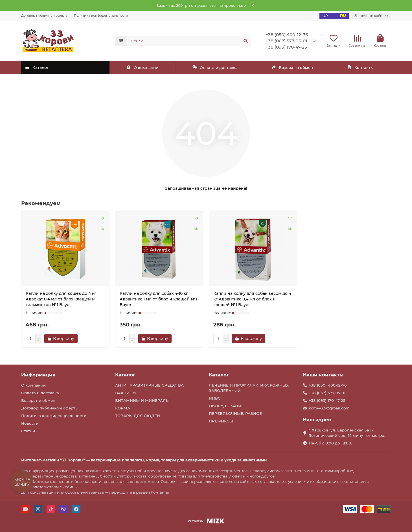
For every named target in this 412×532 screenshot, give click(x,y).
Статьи (28, 431)
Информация (38, 375)
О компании (143, 67)
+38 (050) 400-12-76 (287, 35)
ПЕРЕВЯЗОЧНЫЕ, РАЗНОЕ (235, 413)
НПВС (215, 398)
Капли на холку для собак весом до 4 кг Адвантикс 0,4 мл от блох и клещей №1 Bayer (252, 299)
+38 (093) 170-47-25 (286, 47)
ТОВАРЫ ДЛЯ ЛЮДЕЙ (138, 416)
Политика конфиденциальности (101, 16)
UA (325, 16)
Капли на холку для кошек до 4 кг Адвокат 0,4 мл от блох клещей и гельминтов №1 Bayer (61, 299)
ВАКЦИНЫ (126, 393)
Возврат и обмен (292, 67)
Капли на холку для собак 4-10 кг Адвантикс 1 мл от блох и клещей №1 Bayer (158, 299)
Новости (30, 423)
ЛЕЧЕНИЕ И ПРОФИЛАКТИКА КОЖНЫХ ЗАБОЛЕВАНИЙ (249, 388)
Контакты (360, 67)
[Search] (189, 41)
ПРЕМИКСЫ (221, 421)
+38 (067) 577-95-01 (286, 41)
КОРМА (123, 408)
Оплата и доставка (215, 67)
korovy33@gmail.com (329, 408)
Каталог (125, 375)
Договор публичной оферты (45, 16)
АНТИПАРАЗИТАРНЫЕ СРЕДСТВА (149, 385)
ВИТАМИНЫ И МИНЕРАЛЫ (142, 400)
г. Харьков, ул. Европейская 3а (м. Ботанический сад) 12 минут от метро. (347, 433)
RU (343, 16)
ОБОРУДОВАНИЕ (226, 406)
